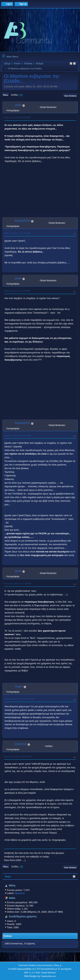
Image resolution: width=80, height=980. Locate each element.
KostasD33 (22, 221)
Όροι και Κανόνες (45, 965)
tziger (19, 686)
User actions (70, 96)
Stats (8, 876)
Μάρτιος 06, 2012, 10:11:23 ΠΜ (18, 757)
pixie (18, 105)
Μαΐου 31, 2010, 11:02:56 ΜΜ (17, 291)
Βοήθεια (32, 965)
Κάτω (6, 95)
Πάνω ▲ (58, 965)
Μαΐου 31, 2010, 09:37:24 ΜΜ (17, 233)
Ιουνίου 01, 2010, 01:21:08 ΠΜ (17, 584)
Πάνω (6, 867)
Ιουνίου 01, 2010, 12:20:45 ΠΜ (17, 436)
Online (8, 936)
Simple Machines (48, 973)
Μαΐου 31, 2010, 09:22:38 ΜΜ (17, 118)
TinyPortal (23, 965)
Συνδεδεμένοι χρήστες (23, 916)
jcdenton (21, 744)
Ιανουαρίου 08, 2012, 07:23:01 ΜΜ (19, 699)
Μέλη (12, 885)
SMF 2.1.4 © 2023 (32, 973)
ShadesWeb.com (48, 976)
